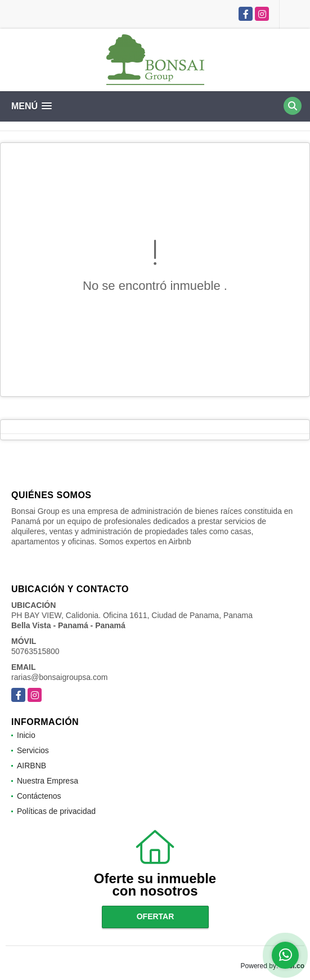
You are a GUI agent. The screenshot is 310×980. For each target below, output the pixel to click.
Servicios (33, 750)
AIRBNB (32, 766)
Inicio (26, 735)
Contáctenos (39, 796)
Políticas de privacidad (56, 811)
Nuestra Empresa (48, 781)
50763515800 (35, 651)
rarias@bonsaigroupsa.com (59, 677)
